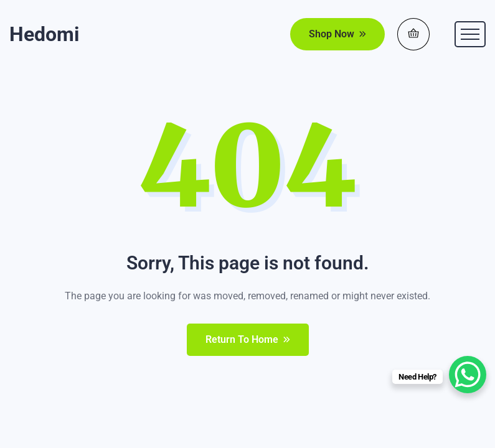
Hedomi (44, 34)
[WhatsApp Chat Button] (468, 375)
